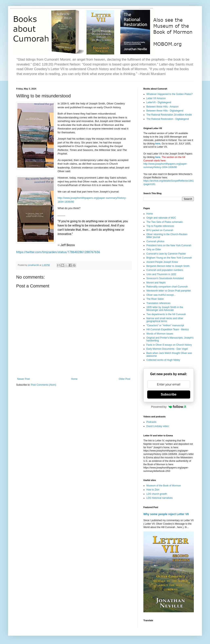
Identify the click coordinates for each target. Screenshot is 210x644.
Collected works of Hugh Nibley (163, 360)
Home (74, 379)
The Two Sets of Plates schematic (165, 222)
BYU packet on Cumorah (160, 230)
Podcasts (151, 422)
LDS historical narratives (160, 498)
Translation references (158, 303)
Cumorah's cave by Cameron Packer (166, 254)
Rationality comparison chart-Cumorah (167, 287)
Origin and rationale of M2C (161, 218)
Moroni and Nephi (156, 283)
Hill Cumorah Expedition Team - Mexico (168, 329)
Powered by (169, 407)
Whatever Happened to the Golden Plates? (170, 94)
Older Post (124, 379)
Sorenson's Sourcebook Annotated (165, 278)
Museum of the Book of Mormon (164, 486)
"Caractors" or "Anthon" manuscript (165, 325)
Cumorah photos (155, 241)
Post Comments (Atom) (44, 385)
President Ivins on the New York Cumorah (169, 245)
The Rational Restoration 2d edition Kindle (169, 115)
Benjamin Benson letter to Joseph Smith (168, 266)
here (158, 144)
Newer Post (23, 379)
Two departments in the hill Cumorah (166, 314)
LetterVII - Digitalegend (159, 102)
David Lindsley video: (158, 426)
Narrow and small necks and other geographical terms (165, 320)
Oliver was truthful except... (161, 295)
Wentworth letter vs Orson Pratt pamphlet (169, 291)
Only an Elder (154, 249)
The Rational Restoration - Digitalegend (168, 119)
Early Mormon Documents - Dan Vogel (167, 349)
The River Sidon (155, 299)
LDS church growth (157, 494)
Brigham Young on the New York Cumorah (169, 258)
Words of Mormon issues (160, 334)
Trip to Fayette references (160, 226)
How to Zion (153, 490)
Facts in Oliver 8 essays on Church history (169, 345)
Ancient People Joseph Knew (162, 262)
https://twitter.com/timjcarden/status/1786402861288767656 (58, 252)
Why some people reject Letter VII (166, 514)
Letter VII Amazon (156, 98)
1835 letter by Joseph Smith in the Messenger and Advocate (165, 309)
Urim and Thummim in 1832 (161, 274)
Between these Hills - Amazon (162, 107)
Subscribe (169, 394)
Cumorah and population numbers (165, 270)
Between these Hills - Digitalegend (165, 111)
